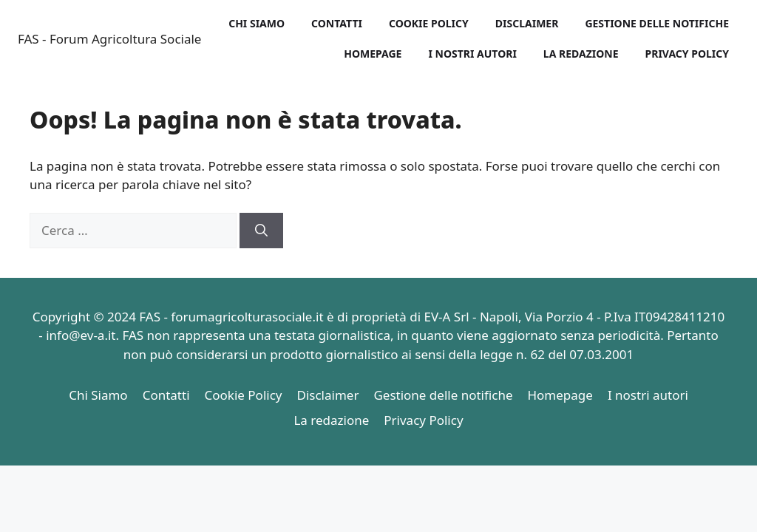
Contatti (337, 23)
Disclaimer (527, 23)
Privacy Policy (687, 54)
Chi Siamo (257, 23)
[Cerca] (261, 231)
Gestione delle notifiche (657, 23)
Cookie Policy (429, 23)
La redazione (581, 54)
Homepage (373, 54)
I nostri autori (472, 54)
